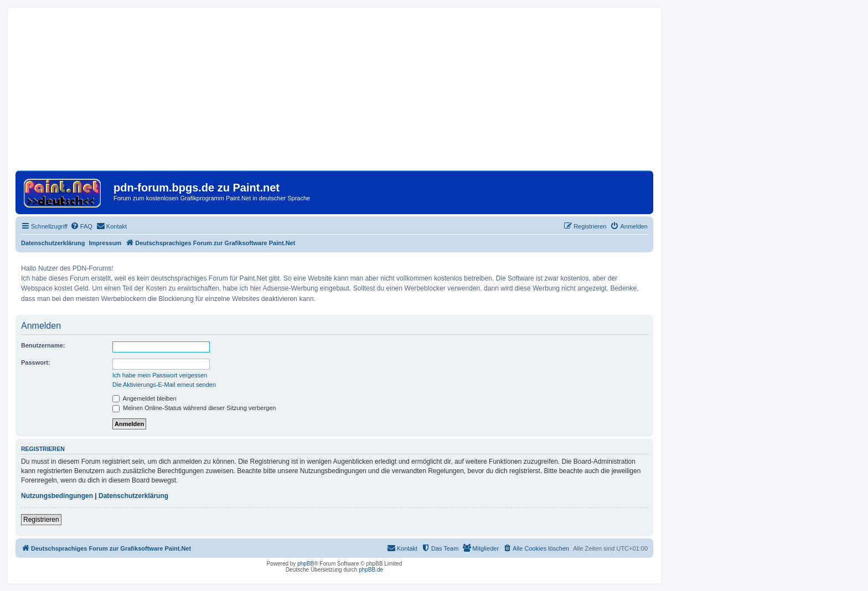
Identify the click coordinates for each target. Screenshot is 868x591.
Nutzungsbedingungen (57, 496)
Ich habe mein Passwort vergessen (160, 375)
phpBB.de (371, 570)
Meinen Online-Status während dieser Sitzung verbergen (194, 408)
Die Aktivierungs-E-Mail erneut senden (164, 385)
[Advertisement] (334, 93)
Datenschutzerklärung (53, 243)
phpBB (306, 564)
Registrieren (41, 520)
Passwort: (36, 362)
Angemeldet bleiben (144, 398)
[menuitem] (81, 226)
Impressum (105, 243)
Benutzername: (43, 345)
